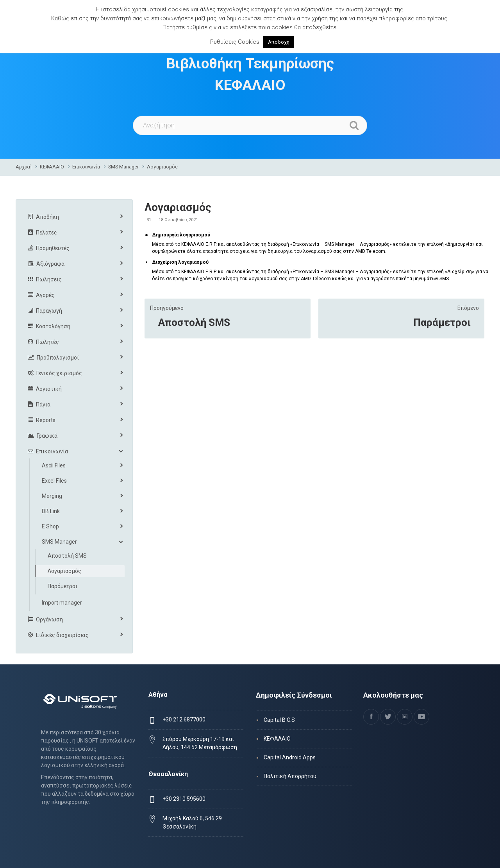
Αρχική (24, 167)
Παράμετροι (442, 322)
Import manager (62, 603)
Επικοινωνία (86, 167)
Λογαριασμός (162, 167)
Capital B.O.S (279, 720)
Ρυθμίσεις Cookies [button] (235, 42)
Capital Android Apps (290, 757)
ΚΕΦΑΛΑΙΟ (52, 167)
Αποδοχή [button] (279, 42)
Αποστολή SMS (194, 322)
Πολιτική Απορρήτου (290, 776)
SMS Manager (123, 167)
